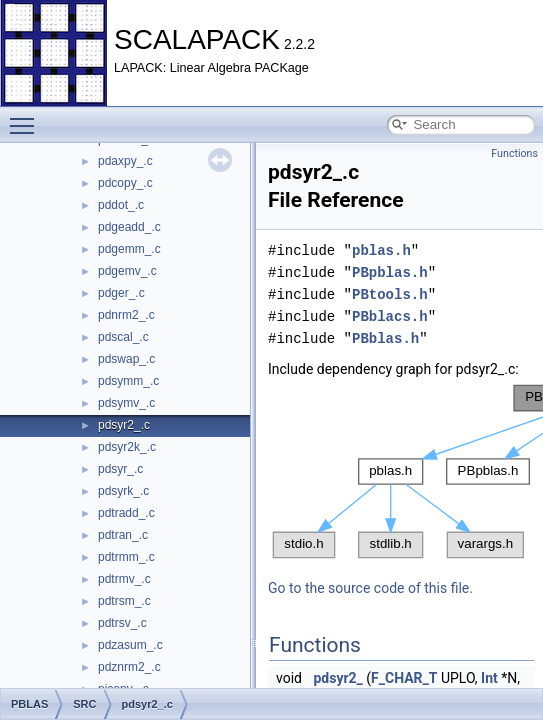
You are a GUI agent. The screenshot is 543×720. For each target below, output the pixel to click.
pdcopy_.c (125, 183)
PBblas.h (385, 338)
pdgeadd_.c (129, 227)
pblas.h (381, 250)
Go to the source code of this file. (370, 588)
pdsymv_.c (126, 403)
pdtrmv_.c (124, 579)
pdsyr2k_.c (127, 447)
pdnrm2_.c (126, 315)
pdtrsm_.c (124, 601)
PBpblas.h (390, 272)
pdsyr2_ (337, 678)
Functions (514, 153)
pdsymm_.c (128, 381)
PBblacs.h (390, 316)
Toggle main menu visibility (27, 117)
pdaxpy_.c (125, 161)
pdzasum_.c (130, 645)
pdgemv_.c (127, 271)
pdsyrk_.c (123, 491)
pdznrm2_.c (129, 667)
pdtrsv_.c (122, 623)
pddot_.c (121, 205)
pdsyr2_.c (124, 425)
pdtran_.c (123, 535)
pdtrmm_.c (126, 557)
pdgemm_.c (129, 249)
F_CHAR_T (404, 678)
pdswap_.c (126, 359)
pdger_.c (121, 293)
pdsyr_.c (120, 469)
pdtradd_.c (126, 513)
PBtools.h (390, 294)
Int (489, 678)
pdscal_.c (123, 337)
